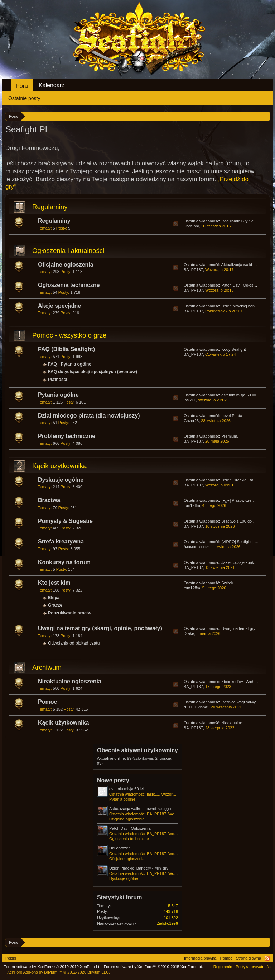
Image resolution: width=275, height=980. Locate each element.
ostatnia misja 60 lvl (238, 395)
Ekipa (54, 598)
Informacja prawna (200, 958)
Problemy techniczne (67, 436)
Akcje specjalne (59, 306)
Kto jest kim (54, 583)
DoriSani (191, 226)
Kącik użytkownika (59, 466)
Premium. (230, 436)
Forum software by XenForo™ (154, 967)
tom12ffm (192, 505)
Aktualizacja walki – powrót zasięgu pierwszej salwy (154, 809)
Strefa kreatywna (61, 541)
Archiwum (47, 667)
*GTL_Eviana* (196, 707)
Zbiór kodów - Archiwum (242, 682)
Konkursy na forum (64, 562)
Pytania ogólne (58, 395)
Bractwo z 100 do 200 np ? (245, 521)
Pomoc (47, 702)
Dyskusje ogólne (61, 480)
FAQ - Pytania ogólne (70, 364)
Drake (189, 633)
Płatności (57, 380)
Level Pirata (232, 416)
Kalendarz (52, 85)
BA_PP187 (193, 270)
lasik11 (190, 400)
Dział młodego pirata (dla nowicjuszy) (89, 416)
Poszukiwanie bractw (70, 613)
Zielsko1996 (167, 923)
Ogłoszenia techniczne (69, 285)
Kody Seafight (234, 349)
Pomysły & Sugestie (65, 521)
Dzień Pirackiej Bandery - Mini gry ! (140, 868)
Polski (11, 958)
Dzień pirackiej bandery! (242, 306)
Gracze (55, 605)
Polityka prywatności (254, 967)
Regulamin (223, 967)
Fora (22, 86)
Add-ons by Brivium (59, 972)
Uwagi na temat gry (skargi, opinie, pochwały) (100, 628)
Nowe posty (113, 780)
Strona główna (249, 958)
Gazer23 (191, 421)
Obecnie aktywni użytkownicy (137, 750)
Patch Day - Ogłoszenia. (243, 285)
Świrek (227, 583)
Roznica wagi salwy (238, 702)
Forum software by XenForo (53, 967)
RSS (176, 224)
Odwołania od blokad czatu (74, 643)
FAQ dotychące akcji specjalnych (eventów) (93, 372)
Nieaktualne (232, 723)
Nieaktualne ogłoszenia (70, 681)
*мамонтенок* (196, 547)
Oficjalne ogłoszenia (66, 265)
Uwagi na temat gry (238, 628)
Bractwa (49, 500)
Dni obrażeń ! (121, 848)
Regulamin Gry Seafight (242, 221)
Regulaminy (50, 207)
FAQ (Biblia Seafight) (66, 349)
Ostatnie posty (24, 98)
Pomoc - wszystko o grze (69, 335)
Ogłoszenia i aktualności (68, 251)
